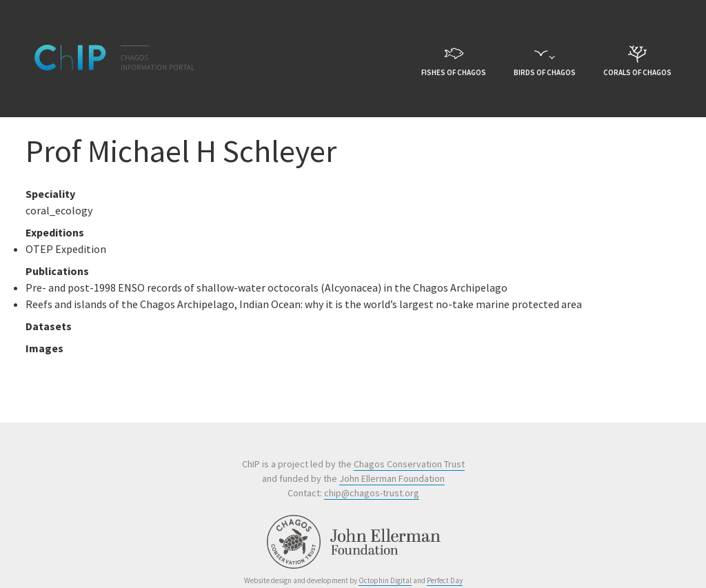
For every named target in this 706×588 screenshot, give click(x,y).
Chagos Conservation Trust (409, 464)
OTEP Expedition (66, 249)
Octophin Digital (385, 580)
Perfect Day (445, 580)
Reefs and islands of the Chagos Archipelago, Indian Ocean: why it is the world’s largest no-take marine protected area (304, 304)
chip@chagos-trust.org (372, 493)
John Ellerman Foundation (392, 478)
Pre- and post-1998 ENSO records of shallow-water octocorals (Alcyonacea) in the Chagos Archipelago (266, 287)
